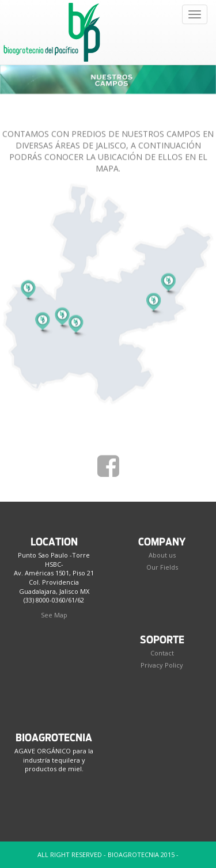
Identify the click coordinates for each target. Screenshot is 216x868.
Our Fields (162, 567)
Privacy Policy (162, 665)
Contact (162, 653)
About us (162, 555)
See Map (54, 615)
